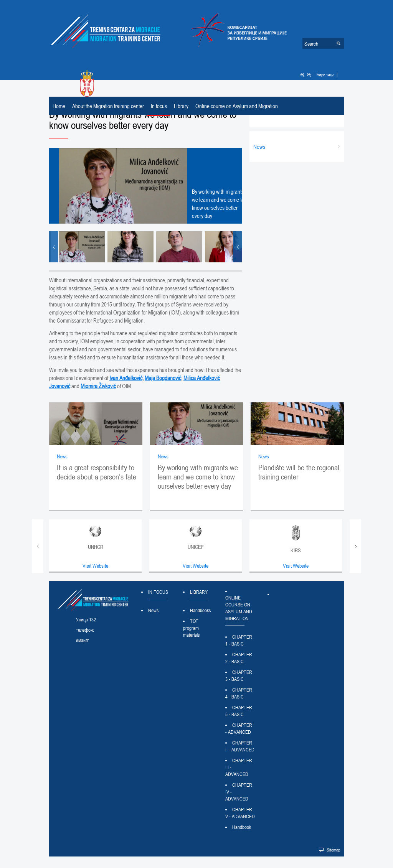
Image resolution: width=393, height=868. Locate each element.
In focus (159, 106)
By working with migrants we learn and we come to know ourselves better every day (198, 477)
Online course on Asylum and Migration (237, 106)
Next (237, 247)
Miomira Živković (98, 386)
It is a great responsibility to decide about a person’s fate (97, 472)
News (62, 456)
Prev (54, 247)
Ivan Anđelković (126, 378)
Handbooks (200, 610)
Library (181, 106)
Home (59, 106)
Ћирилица (325, 74)
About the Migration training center (108, 106)
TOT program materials (191, 628)
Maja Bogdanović (163, 378)
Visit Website (95, 566)
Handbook (242, 827)
